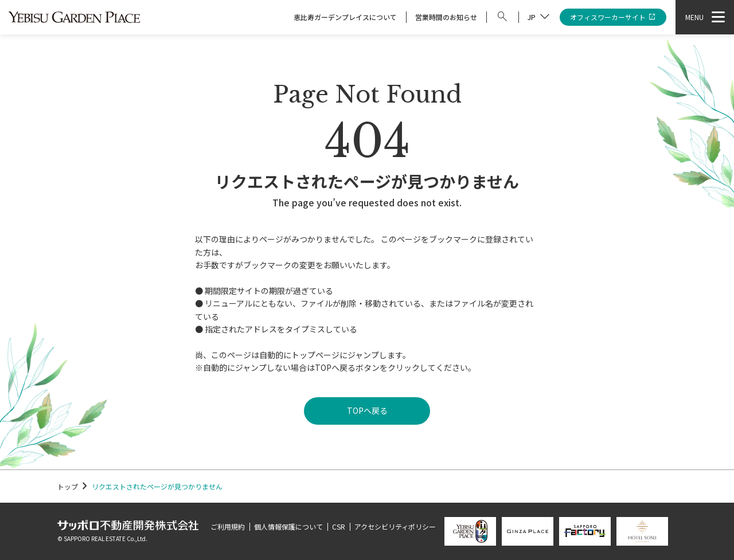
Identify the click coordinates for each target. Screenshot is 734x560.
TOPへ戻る (367, 410)
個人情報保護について (288, 526)
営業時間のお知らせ (446, 17)
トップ (68, 486)
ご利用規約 (228, 526)
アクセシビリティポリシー (395, 526)
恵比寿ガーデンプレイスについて (345, 17)
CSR (339, 526)
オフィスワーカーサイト (613, 17)
